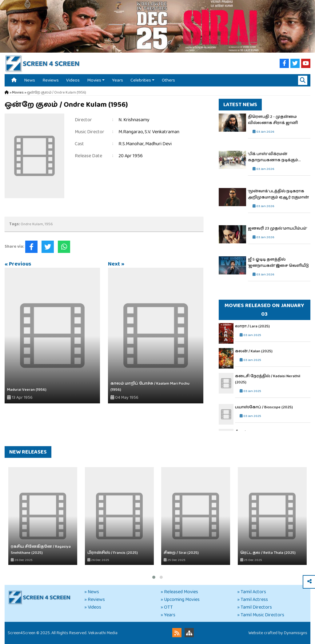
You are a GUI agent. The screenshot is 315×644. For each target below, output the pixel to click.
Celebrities (141, 80)
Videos (73, 80)
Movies (94, 80)
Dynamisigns (296, 633)
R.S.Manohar (131, 144)
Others (168, 80)
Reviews (51, 80)
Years (118, 80)
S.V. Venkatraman (162, 132)
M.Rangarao (131, 132)
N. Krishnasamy (134, 120)
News (30, 80)
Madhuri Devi (158, 144)
